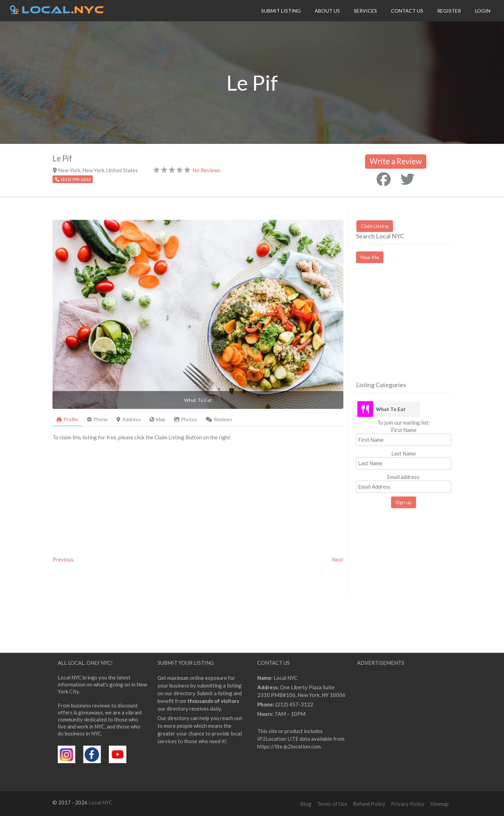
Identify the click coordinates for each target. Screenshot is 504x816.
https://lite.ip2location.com (289, 746)
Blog (306, 804)
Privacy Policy (408, 804)
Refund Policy (369, 804)
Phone (97, 419)
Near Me (370, 257)
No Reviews (206, 170)
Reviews (219, 419)
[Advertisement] (415, 328)
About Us (327, 11)
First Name (404, 430)
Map (157, 419)
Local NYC (100, 802)
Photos (186, 419)
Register (449, 11)
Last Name (404, 453)
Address (129, 419)
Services (365, 11)
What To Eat (391, 409)
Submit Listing (281, 11)
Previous (63, 559)
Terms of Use (332, 804)
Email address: (404, 483)
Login (483, 11)
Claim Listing (375, 226)
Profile (67, 419)
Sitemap (439, 804)
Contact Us (407, 11)
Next (338, 559)
